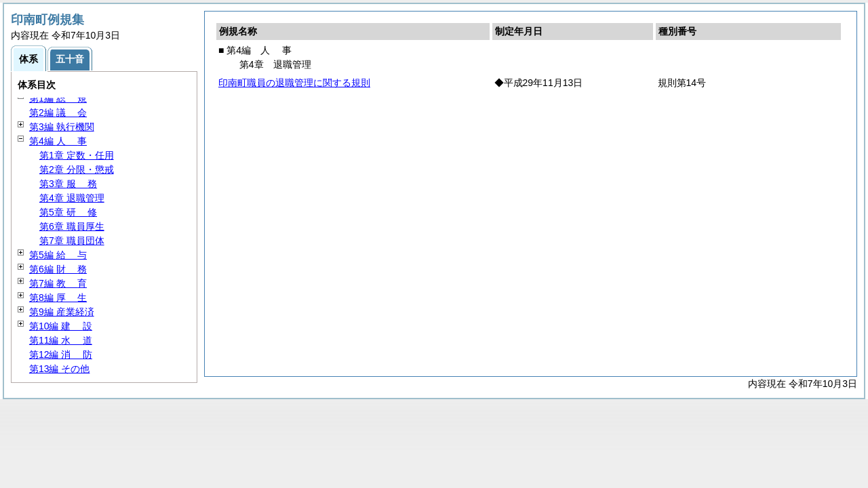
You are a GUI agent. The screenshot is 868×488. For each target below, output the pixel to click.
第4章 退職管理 (72, 198)
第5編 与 (58, 255)
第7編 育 (58, 283)
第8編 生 (58, 298)
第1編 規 (58, 98)
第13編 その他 (59, 369)
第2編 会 (58, 113)
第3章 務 (68, 184)
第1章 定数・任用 (77, 155)
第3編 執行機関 (62, 127)
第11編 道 (61, 340)
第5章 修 (68, 212)
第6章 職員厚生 (72, 226)
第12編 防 (61, 354)
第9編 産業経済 (62, 312)
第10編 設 (61, 326)
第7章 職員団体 (72, 241)
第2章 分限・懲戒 (77, 169)
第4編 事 (58, 141)
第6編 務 (58, 269)
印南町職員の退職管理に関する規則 (294, 83)
